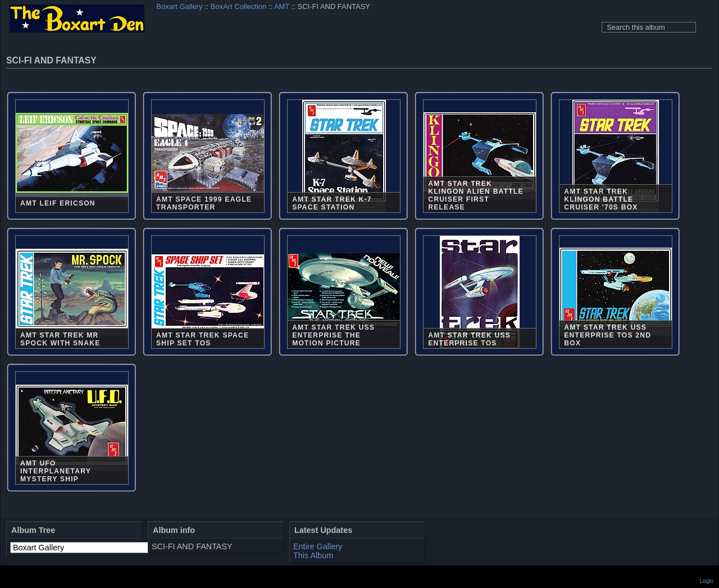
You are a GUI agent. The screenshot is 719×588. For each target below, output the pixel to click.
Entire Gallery (318, 546)
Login (707, 581)
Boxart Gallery (179, 6)
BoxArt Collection (238, 6)
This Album (313, 555)
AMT (282, 6)
